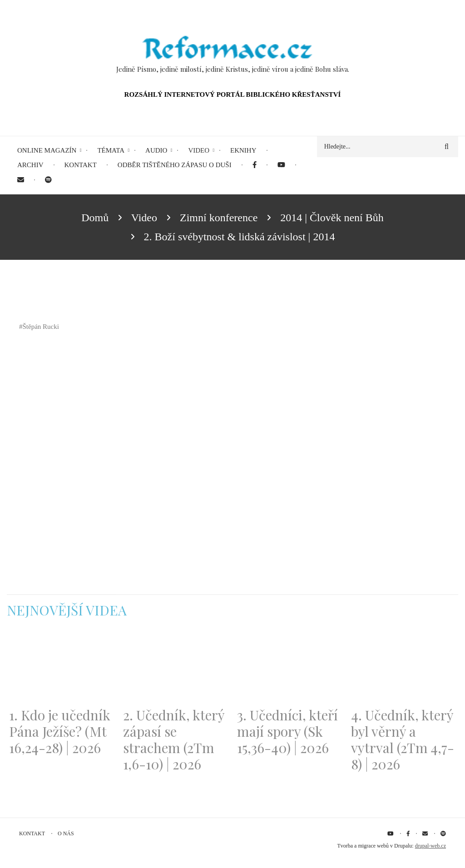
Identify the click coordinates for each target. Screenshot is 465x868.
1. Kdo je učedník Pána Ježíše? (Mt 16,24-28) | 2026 (60, 731)
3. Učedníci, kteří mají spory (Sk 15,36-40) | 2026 (287, 731)
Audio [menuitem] (156, 150)
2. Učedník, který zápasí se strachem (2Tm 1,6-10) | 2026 (174, 739)
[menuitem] (255, 165)
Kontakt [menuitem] (81, 165)
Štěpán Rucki (41, 327)
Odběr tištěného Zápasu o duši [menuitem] (175, 165)
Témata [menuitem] (111, 150)
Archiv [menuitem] (30, 165)
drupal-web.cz (430, 846)
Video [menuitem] (199, 150)
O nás (66, 833)
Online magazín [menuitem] (47, 150)
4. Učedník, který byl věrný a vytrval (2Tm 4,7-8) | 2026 (403, 739)
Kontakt (32, 833)
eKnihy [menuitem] (243, 150)
